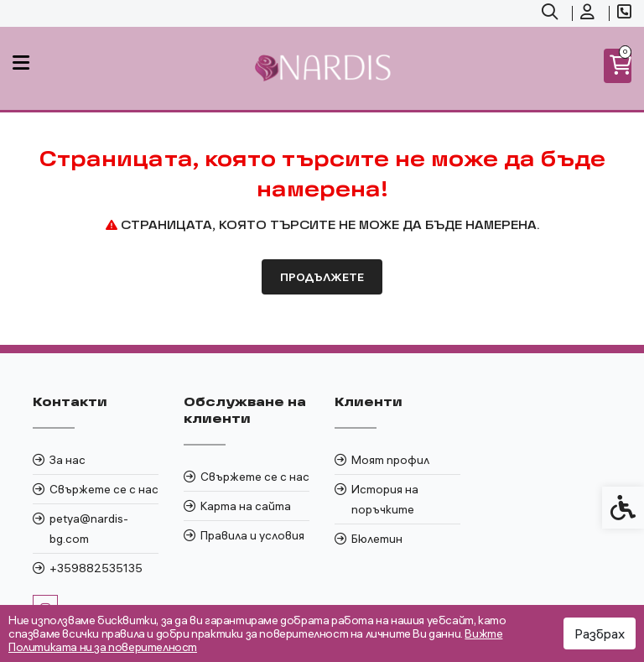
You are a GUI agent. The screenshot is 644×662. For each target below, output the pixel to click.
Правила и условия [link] (252, 535)
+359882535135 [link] (96, 568)
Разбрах (600, 633)
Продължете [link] (322, 277)
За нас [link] (68, 460)
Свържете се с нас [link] (104, 489)
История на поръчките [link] (385, 499)
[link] (552, 13)
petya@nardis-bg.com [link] (89, 529)
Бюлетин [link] (377, 539)
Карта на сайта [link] (246, 506)
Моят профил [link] (390, 460)
